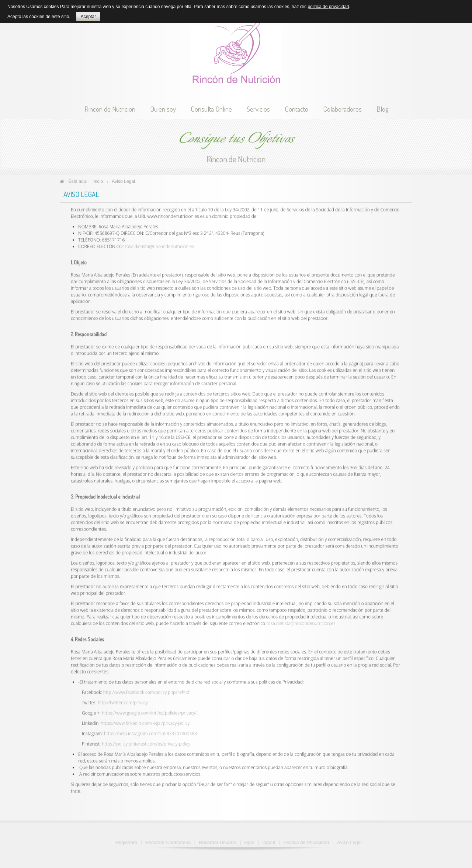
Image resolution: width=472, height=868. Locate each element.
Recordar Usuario (219, 842)
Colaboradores (342, 109)
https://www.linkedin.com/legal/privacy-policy (145, 722)
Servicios (258, 109)
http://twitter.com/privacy (123, 701)
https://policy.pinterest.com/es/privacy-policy (146, 742)
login (251, 842)
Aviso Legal (351, 842)
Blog (383, 109)
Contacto (296, 109)
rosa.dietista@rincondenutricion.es (159, 245)
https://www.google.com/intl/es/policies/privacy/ (149, 711)
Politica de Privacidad (308, 842)
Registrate (128, 842)
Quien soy (163, 109)
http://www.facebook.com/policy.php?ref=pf (146, 691)
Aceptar (88, 17)
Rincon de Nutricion (110, 109)
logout (271, 842)
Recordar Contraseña (170, 842)
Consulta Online (211, 109)
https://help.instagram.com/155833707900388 (150, 732)
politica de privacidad (328, 7)
